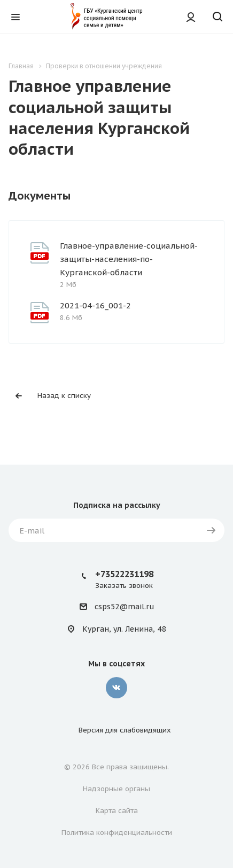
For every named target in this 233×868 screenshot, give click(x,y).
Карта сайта (117, 811)
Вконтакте (116, 688)
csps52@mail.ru (124, 607)
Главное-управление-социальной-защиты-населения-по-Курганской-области (129, 259)
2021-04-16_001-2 (95, 305)
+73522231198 (124, 574)
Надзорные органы (116, 789)
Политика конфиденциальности (117, 833)
